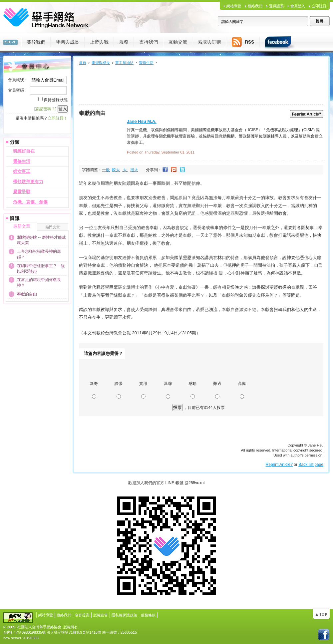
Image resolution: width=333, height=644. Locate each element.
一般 (106, 170)
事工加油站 (124, 63)
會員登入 (298, 6)
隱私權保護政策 (124, 615)
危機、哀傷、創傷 (30, 202)
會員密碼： (18, 90)
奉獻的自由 (27, 294)
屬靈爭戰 (22, 192)
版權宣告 (101, 615)
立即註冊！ (58, 118)
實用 (143, 384)
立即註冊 (319, 6)
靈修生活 (22, 161)
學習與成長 (101, 63)
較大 (116, 170)
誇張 (119, 384)
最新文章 (22, 226)
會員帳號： (18, 80)
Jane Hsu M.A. (142, 121)
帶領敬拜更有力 (28, 182)
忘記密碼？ (45, 109)
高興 (242, 384)
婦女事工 (22, 171)
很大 (134, 170)
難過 (217, 384)
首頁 (83, 63)
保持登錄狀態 (56, 100)
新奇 (94, 384)
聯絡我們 (255, 6)
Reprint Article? (279, 465)
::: (2, 58)
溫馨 (168, 384)
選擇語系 (276, 6)
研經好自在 (24, 151)
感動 (192, 384)
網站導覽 (234, 6)
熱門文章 (53, 227)
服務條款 (148, 615)
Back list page (311, 465)
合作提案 (82, 615)
